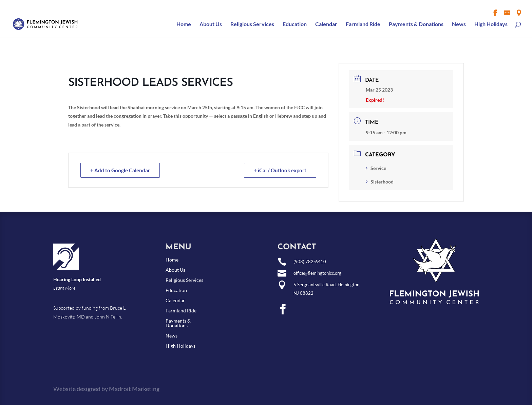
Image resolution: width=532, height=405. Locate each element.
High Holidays (491, 24)
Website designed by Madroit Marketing (106, 389)
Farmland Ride (363, 24)
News (459, 24)
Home (184, 24)
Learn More (64, 288)
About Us (211, 24)
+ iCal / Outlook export (280, 170)
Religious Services (252, 24)
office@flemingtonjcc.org (317, 273)
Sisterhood (380, 182)
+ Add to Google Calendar (120, 170)
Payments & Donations (416, 24)
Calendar (326, 24)
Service (376, 168)
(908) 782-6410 (310, 262)
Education (295, 24)
